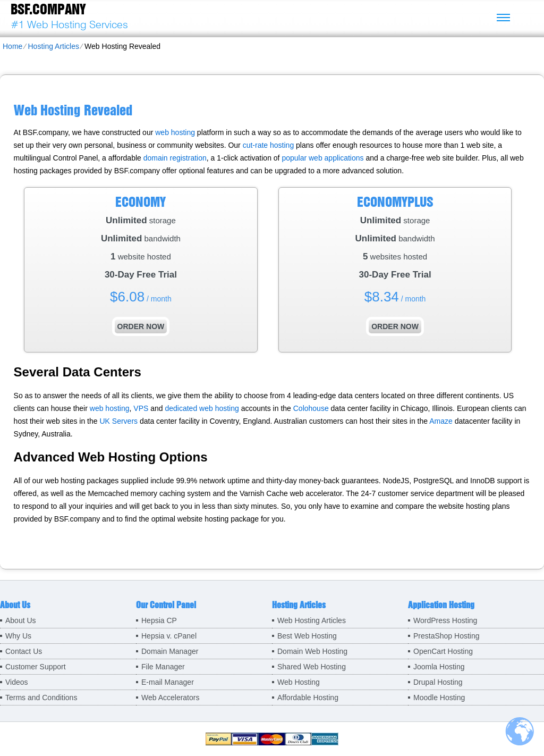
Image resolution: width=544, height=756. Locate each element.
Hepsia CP (159, 620)
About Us (21, 620)
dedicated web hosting (202, 408)
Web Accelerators (170, 698)
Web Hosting (299, 682)
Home (12, 46)
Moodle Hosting (439, 698)
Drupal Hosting (438, 682)
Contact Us (24, 651)
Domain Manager (170, 651)
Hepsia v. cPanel (169, 636)
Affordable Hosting (308, 698)
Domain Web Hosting (312, 651)
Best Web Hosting (307, 636)
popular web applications (322, 158)
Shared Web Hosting (312, 667)
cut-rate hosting (269, 145)
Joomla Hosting (439, 667)
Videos (17, 682)
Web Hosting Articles (312, 620)
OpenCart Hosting (443, 651)
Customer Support (36, 667)
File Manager (163, 667)
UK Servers (118, 421)
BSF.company (48, 9)
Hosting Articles (53, 46)
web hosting (175, 132)
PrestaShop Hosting (447, 636)
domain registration (175, 158)
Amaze (441, 421)
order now (141, 326)
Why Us (18, 636)
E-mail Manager (168, 682)
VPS (141, 408)
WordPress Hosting (445, 620)
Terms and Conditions (41, 698)
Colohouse (311, 408)
